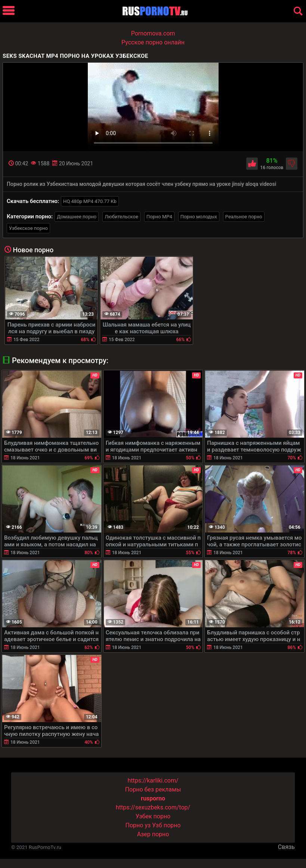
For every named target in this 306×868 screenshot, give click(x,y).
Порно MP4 (159, 217)
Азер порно (153, 834)
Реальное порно (244, 217)
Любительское (121, 217)
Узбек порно (153, 816)
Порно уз (138, 825)
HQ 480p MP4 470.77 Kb (90, 201)
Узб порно (166, 825)
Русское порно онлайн (153, 42)
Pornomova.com (153, 33)
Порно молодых (199, 217)
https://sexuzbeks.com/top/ (153, 807)
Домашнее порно (77, 217)
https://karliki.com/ (153, 780)
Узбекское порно (28, 228)
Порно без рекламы (153, 789)
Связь (286, 847)
